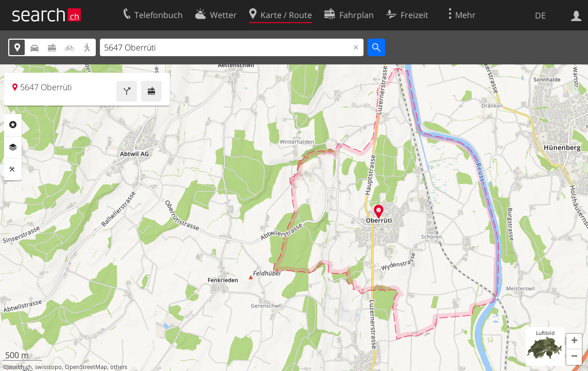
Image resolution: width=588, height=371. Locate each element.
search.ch (20, 367)
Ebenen (13, 147)
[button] (574, 342)
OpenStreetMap (86, 367)
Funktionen (13, 170)
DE (540, 15)
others (119, 367)
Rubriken (13, 125)
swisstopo (48, 367)
